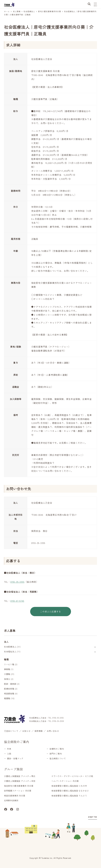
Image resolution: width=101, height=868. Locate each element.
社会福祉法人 (10, 652)
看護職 (7, 698)
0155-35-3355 (17, 582)
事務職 (7, 669)
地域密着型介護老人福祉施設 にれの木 (69, 786)
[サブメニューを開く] (95, 647)
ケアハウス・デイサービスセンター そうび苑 (72, 776)
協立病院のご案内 (17, 742)
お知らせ (26, 731)
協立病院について (58, 758)
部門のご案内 (56, 754)
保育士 (7, 679)
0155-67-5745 (17, 601)
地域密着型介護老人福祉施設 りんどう (69, 796)
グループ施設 (13, 769)
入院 (9, 754)
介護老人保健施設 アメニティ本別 (20, 781)
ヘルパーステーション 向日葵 (65, 781)
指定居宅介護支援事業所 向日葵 (19, 786)
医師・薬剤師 (10, 684)
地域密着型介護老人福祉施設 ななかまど (70, 791)
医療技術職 (9, 689)
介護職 (7, 674)
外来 (9, 749)
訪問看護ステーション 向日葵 (18, 791)
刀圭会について (11, 731)
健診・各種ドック (15, 758)
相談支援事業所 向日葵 (15, 796)
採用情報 (39, 731)
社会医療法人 (10, 647)
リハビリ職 (9, 664)
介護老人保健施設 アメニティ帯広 (20, 776)
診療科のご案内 (57, 749)
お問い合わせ (53, 731)
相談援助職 (9, 694)
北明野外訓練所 (11, 800)
